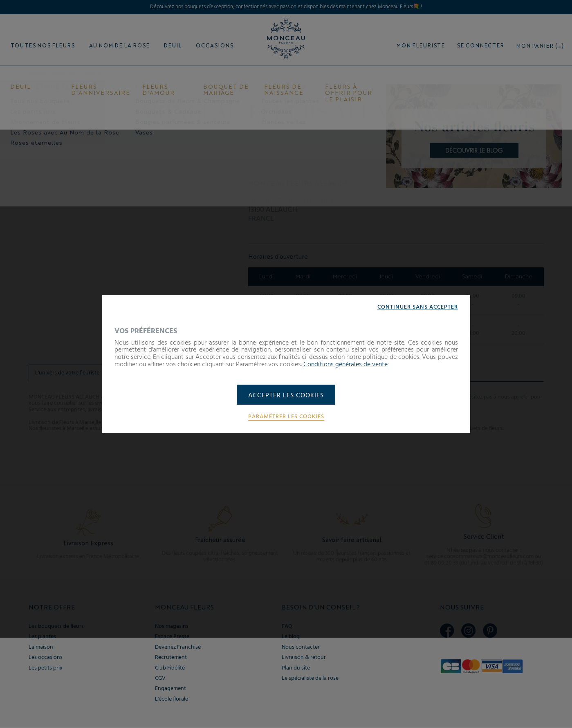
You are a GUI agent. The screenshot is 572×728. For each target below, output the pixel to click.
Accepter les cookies (286, 396)
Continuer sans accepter (418, 307)
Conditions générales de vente (345, 364)
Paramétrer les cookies (286, 417)
